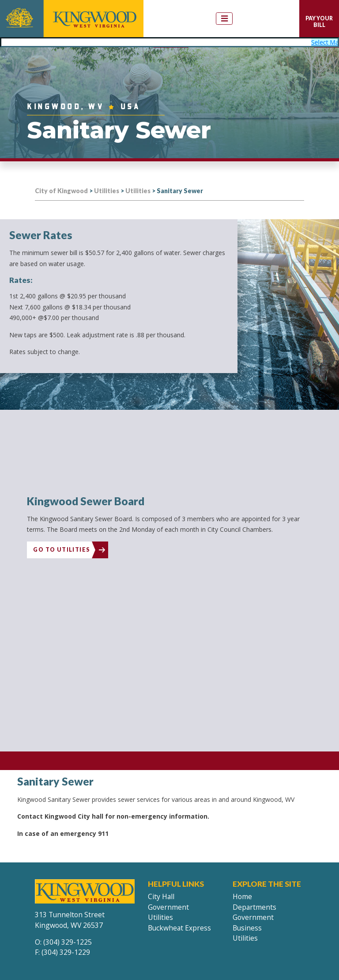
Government (168, 904)
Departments (254, 904)
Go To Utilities (61, 547)
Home (242, 894)
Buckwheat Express (179, 926)
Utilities (160, 915)
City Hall (161, 894)
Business (247, 926)
